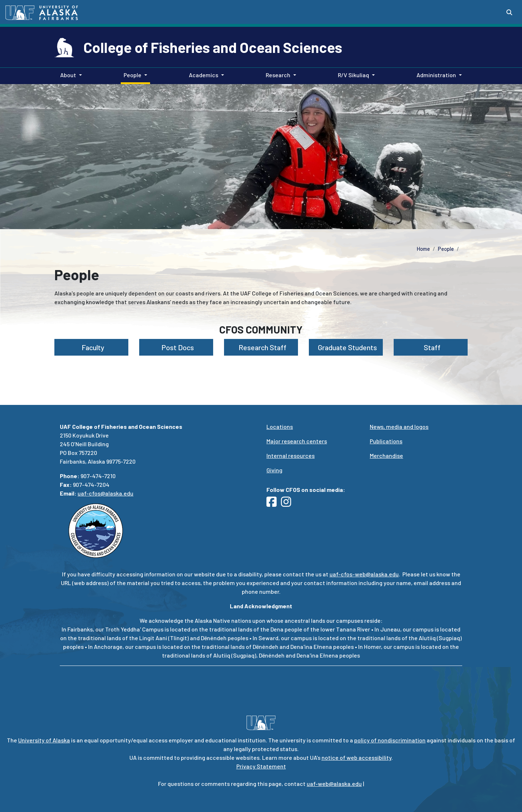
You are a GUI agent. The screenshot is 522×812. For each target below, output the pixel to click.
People (446, 249)
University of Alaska (44, 740)
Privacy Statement (261, 766)
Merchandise (386, 455)
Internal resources (291, 455)
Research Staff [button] (261, 347)
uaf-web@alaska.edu (334, 784)
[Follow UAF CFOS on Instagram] (288, 504)
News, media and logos (399, 426)
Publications (386, 441)
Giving (274, 470)
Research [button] (278, 75)
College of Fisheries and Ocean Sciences (213, 47)
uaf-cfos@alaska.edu (105, 493)
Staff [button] (431, 347)
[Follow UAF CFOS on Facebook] (274, 504)
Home (423, 249)
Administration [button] (436, 75)
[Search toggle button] (509, 12)
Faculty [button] (92, 347)
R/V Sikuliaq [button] (353, 75)
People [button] (132, 75)
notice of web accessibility (357, 757)
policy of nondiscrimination (390, 740)
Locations (280, 426)
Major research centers (297, 441)
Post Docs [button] (176, 347)
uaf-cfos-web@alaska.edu (364, 574)
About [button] (68, 75)
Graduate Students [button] (346, 347)
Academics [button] (204, 75)
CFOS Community (261, 330)
